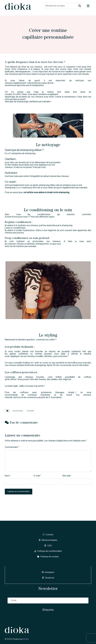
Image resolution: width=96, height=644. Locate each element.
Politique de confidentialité (48, 551)
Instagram (48, 572)
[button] (88, 6)
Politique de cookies (48, 557)
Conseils (30, 411)
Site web (67, 476)
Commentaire (12, 447)
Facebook (48, 578)
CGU (48, 546)
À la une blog (18, 411)
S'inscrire (48, 609)
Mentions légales (48, 540)
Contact (48, 535)
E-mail (37, 476)
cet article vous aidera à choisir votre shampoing (46, 193)
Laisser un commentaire (19, 492)
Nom (8, 476)
